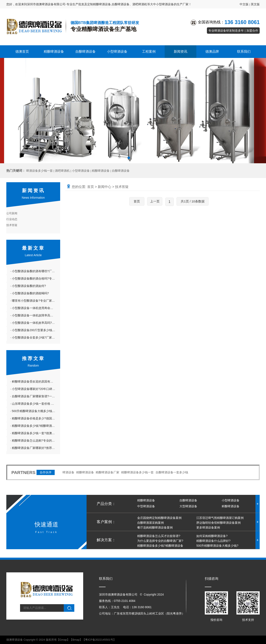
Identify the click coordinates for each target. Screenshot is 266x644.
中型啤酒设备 (146, 506)
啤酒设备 (68, 472)
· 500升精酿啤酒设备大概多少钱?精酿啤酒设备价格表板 (35, 411)
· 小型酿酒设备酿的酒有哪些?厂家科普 (35, 271)
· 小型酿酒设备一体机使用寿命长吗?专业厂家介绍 (35, 308)
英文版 (255, 4)
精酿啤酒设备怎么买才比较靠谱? (159, 536)
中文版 (244, 4)
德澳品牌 (212, 52)
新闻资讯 (180, 52)
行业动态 (12, 219)
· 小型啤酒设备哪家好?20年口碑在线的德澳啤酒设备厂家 (35, 389)
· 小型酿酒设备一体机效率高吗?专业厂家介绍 (35, 323)
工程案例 (149, 52)
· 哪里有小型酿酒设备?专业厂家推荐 (34, 301)
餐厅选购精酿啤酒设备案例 (155, 528)
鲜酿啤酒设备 (231, 506)
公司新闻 (12, 213)
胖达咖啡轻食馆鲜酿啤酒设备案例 (218, 523)
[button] (129, 158)
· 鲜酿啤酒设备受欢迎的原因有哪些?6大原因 (35, 382)
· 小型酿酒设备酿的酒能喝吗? (30, 293)
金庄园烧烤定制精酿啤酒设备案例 (159, 518)
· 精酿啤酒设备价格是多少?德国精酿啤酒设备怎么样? (35, 418)
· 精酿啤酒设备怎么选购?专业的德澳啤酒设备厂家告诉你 (35, 440)
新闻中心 (104, 187)
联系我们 (244, 52)
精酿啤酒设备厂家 (107, 472)
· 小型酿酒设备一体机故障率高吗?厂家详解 (35, 315)
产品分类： (106, 504)
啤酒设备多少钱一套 (39, 171)
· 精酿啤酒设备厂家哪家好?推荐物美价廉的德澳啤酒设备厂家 (35, 448)
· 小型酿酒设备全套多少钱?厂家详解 (34, 337)
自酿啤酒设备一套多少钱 (172, 472)
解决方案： (106, 540)
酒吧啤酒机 (62, 171)
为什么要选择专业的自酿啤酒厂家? (160, 541)
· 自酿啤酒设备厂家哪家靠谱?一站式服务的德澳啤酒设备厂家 (35, 396)
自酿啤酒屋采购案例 (151, 523)
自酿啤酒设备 (85, 52)
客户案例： (106, 522)
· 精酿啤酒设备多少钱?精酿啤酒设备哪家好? (35, 426)
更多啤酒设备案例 (208, 528)
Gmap (63, 640)
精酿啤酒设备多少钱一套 (137, 472)
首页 (91, 187)
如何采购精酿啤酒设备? (212, 536)
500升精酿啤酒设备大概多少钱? (217, 546)
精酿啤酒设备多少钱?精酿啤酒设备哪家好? (154, 548)
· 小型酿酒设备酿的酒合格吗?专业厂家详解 (35, 278)
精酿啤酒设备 (54, 52)
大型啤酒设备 (188, 506)
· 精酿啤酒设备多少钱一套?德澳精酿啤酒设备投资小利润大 (35, 433)
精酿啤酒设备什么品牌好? (213, 541)
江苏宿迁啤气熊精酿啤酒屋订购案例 (220, 518)
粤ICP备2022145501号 (99, 640)
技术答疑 (12, 225)
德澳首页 (22, 52)
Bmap (76, 640)
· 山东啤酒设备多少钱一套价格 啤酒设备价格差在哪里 (35, 404)
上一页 (155, 201)
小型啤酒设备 (117, 52)
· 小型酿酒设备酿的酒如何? (28, 286)
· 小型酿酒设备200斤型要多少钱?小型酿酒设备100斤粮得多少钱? (35, 330)
